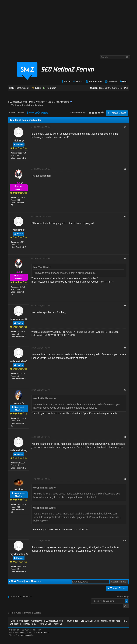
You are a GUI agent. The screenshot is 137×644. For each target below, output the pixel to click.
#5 (125, 306)
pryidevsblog (17, 554)
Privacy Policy (30, 624)
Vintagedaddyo (27, 635)
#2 (125, 169)
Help (123, 81)
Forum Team (23, 621)
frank (17, 489)
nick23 (17, 141)
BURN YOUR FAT (68, 332)
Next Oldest (17, 581)
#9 (125, 479)
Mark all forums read (111, 621)
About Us (58, 624)
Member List (94, 81)
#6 (125, 348)
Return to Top (72, 621)
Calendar (111, 81)
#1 (125, 127)
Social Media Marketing (58, 102)
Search (78, 81)
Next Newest (32, 581)
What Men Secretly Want (44, 332)
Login (37, 88)
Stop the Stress (86, 332)
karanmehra (17, 319)
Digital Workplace (37, 102)
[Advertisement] (68, 26)
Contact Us (36, 621)
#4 (125, 258)
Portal (66, 81)
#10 (125, 541)
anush (17, 403)
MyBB (23, 632)
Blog (13, 621)
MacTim (17, 230)
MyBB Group (43, 632)
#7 (125, 390)
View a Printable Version (22, 596)
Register (49, 88)
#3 (125, 216)
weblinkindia (17, 361)
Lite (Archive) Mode (90, 621)
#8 (125, 437)
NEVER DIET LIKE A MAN (62, 335)
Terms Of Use (45, 624)
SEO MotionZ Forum (18, 102)
